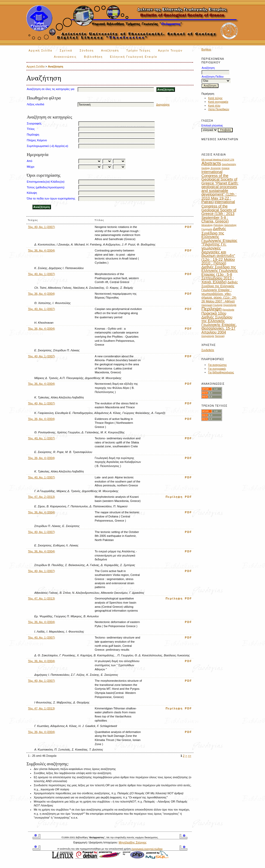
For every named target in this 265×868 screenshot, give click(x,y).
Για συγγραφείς (217, 369)
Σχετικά (66, 51)
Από (29, 161)
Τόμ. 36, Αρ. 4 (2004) (41, 250)
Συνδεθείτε (208, 350)
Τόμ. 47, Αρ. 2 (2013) (41, 497)
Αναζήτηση (110, 51)
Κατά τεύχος (215, 98)
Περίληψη (33, 135)
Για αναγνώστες (217, 365)
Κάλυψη (32, 193)
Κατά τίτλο (214, 106)
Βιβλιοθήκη (93, 57)
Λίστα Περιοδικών (219, 109)
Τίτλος (31, 129)
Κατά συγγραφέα (218, 102)
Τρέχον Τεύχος (138, 51)
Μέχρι (30, 167)
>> (190, 756)
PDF (188, 227)
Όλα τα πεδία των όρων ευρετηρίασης (51, 198)
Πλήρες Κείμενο (37, 140)
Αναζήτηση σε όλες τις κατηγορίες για (50, 89)
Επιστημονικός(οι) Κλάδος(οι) (46, 182)
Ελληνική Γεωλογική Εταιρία (134, 57)
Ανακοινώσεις (65, 57)
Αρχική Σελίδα (40, 51)
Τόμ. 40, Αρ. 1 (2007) (41, 227)
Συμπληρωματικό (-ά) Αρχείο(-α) (47, 146)
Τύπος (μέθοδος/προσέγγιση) (46, 187)
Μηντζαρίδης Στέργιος (133, 842)
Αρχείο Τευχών (170, 51)
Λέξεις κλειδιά (35, 104)
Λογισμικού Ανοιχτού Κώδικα (147, 849)
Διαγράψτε (163, 105)
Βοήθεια (206, 50)
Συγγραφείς (34, 123)
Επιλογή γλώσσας (212, 126)
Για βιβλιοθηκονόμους (221, 372)
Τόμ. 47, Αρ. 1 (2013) (41, 598)
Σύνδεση (87, 51)
